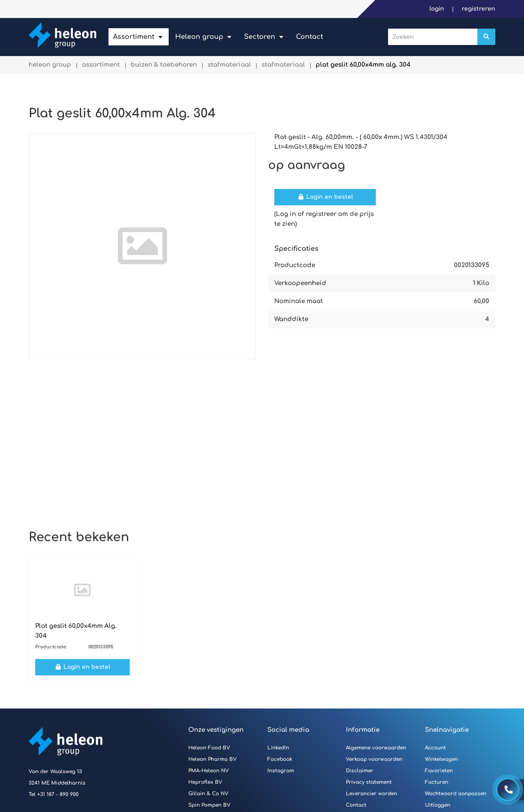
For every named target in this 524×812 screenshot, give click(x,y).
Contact (309, 37)
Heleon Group (199, 37)
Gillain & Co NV (208, 794)
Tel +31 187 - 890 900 (54, 794)
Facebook (280, 759)
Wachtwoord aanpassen (456, 794)
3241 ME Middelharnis (57, 783)
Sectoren (260, 37)
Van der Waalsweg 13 (55, 772)
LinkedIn (278, 748)
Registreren (479, 9)
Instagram (281, 771)
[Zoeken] (486, 37)
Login (438, 9)
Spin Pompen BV (209, 805)
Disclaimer (360, 771)
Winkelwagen (441, 759)
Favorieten (439, 771)
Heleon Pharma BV (212, 759)
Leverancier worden (372, 794)
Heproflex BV (205, 782)
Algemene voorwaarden (376, 748)
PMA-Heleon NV (209, 771)
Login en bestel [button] (325, 197)
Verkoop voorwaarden (374, 759)
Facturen (437, 782)
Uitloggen (438, 805)
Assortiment (134, 37)
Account (435, 748)
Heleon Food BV (209, 748)
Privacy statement (369, 782)
